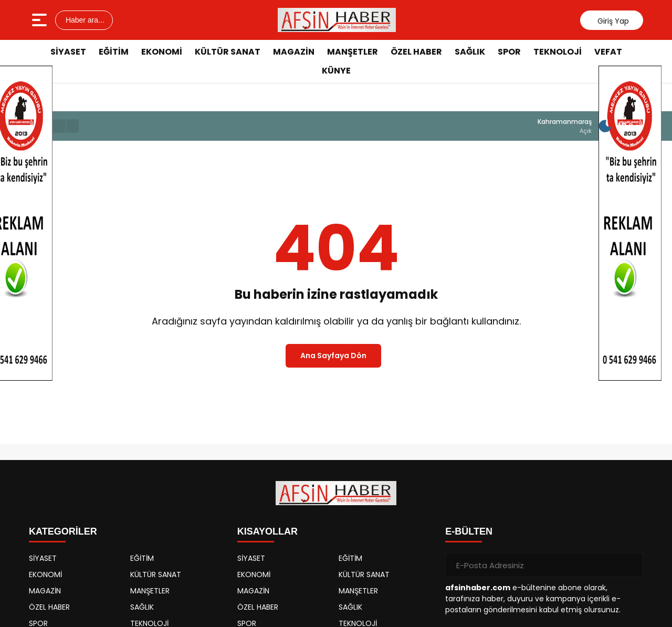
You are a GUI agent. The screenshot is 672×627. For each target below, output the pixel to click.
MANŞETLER (353, 52)
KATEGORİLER (63, 531)
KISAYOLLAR (267, 531)
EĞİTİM (114, 52)
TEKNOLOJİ (558, 52)
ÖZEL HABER (416, 52)
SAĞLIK (470, 52)
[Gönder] (631, 565)
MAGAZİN (294, 52)
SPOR (509, 52)
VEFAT (608, 52)
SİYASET (68, 52)
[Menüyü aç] (41, 20)
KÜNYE (336, 71)
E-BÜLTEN (469, 531)
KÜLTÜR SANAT (228, 52)
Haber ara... (84, 20)
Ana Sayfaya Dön (333, 356)
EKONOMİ (162, 52)
